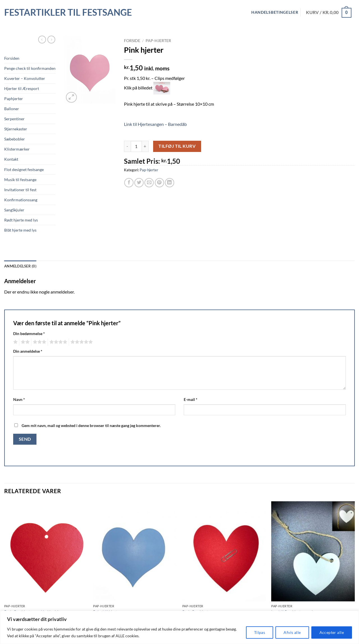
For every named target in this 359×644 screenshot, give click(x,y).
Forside (132, 41)
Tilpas (260, 632)
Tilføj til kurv (177, 146)
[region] (179, 627)
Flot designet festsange (24, 169)
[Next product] (42, 40)
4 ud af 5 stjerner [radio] (57, 342)
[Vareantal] (136, 146)
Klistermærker (17, 149)
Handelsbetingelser (275, 12)
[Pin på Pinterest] (159, 183)
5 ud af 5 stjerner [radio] (81, 342)
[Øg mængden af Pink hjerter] (145, 146)
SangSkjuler (14, 210)
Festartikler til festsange (68, 12)
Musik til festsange (20, 180)
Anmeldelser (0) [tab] (20, 266)
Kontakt (11, 159)
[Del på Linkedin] (170, 183)
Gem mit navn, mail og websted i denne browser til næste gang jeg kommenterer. (91, 425)
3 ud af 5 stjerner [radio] (39, 342)
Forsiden (12, 58)
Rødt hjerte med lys (21, 220)
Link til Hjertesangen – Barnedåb (155, 124)
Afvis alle (292, 632)
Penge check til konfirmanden (30, 68)
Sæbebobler (15, 139)
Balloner (12, 109)
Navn (19, 399)
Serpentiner (14, 119)
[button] (71, 97)
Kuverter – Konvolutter (25, 78)
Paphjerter (14, 99)
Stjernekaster (16, 129)
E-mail (191, 399)
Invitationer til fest (20, 190)
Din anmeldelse (28, 351)
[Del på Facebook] (129, 183)
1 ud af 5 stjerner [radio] (15, 342)
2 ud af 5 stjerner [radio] (24, 342)
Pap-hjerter (158, 41)
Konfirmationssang (21, 200)
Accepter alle (332, 632)
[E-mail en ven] (149, 183)
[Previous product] (51, 40)
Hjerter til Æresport (22, 88)
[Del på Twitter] (139, 183)
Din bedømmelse (29, 333)
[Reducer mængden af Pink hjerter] (127, 146)
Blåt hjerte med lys (20, 230)
